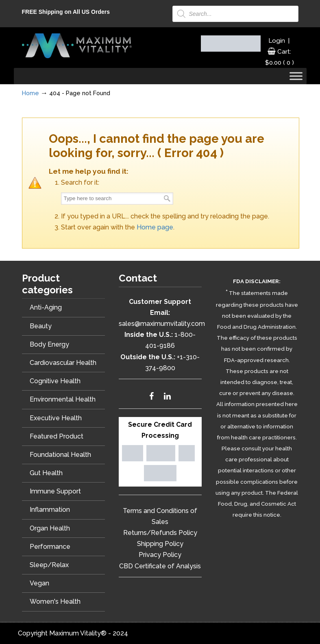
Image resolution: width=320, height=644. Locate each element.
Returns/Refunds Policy (160, 533)
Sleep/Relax (49, 565)
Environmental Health (63, 399)
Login (277, 41)
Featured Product (57, 436)
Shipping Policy (160, 544)
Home (30, 93)
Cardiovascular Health (63, 363)
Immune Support (55, 491)
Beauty (41, 326)
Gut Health (46, 473)
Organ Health (50, 528)
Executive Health (56, 418)
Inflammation (50, 510)
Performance (50, 547)
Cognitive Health (55, 381)
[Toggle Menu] (296, 76)
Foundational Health (60, 455)
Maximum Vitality (77, 46)
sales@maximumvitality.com (162, 324)
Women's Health (55, 601)
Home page (155, 227)
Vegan (39, 583)
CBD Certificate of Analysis (160, 566)
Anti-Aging (46, 307)
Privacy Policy (160, 555)
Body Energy (49, 344)
